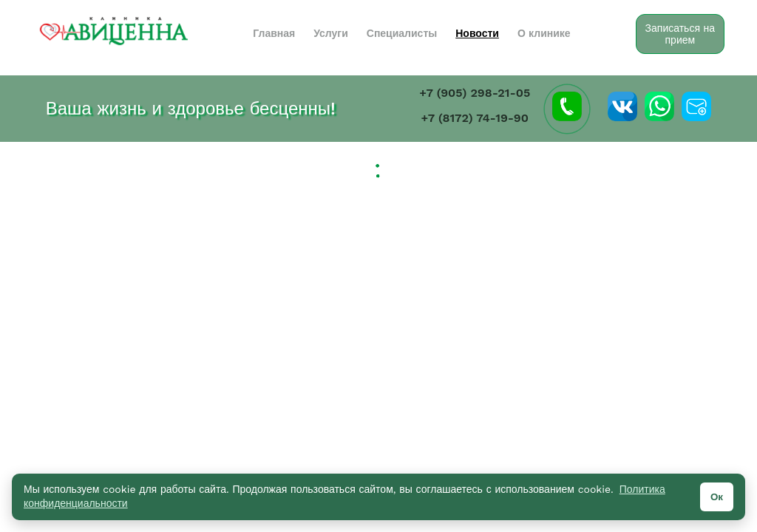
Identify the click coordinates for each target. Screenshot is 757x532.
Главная (274, 33)
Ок (717, 497)
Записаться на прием (680, 34)
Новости (477, 33)
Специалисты (402, 33)
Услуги (331, 33)
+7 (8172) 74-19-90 (475, 118)
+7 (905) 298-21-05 (475, 93)
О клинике (544, 33)
